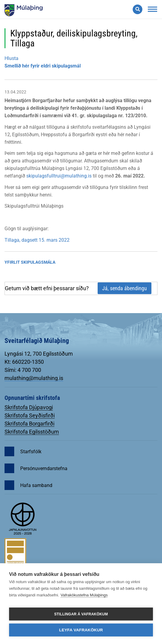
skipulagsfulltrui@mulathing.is (59, 176)
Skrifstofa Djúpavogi (29, 407)
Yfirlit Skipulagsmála (30, 262)
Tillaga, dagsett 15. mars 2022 (37, 240)
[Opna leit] (138, 9)
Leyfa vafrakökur (81, 630)
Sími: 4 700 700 (23, 370)
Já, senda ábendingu (125, 288)
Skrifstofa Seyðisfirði (30, 415)
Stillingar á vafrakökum (81, 614)
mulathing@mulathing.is (34, 378)
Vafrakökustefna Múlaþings (84, 595)
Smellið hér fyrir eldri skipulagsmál (43, 66)
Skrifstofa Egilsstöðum (32, 432)
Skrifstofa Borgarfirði (29, 424)
